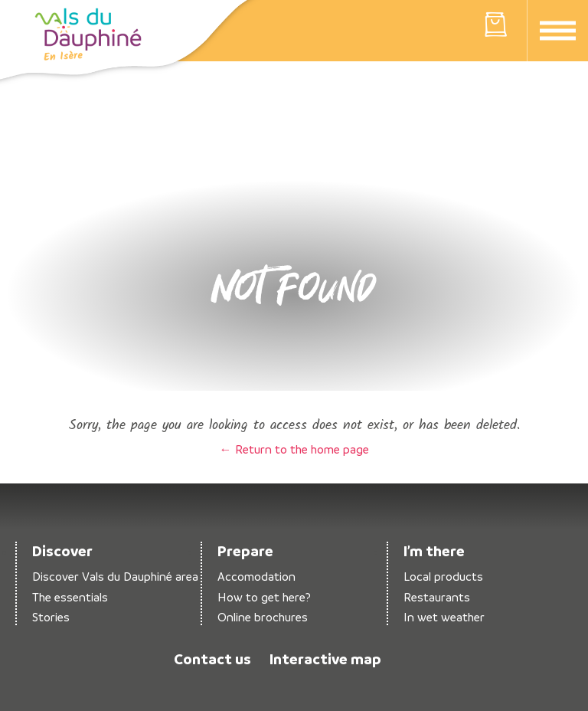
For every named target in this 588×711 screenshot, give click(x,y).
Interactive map (325, 659)
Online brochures (263, 617)
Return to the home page (88, 34)
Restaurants (437, 597)
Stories (51, 617)
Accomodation (256, 577)
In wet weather (444, 617)
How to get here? (264, 597)
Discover (62, 551)
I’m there (434, 551)
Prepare (245, 551)
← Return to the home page (294, 449)
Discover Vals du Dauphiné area (115, 577)
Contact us (212, 659)
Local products (443, 577)
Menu (558, 31)
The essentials (70, 597)
